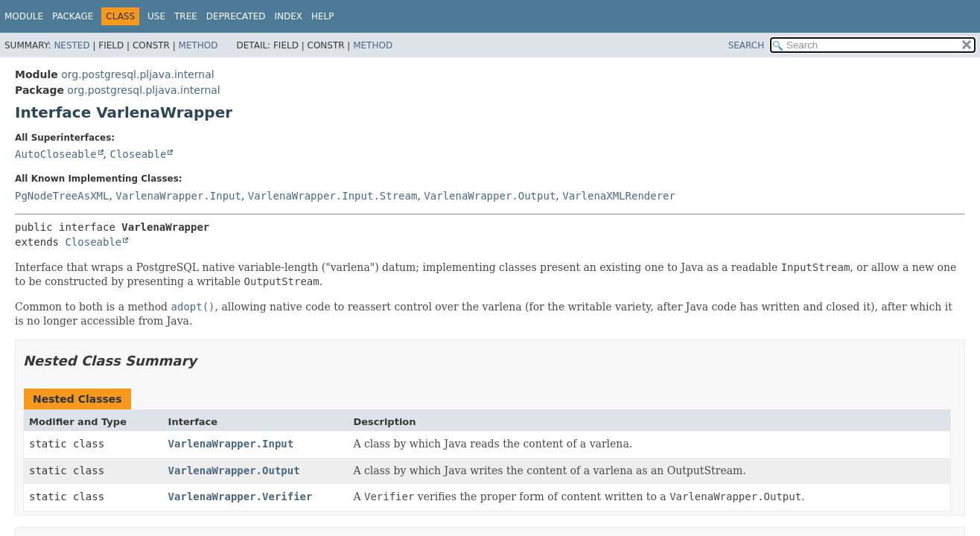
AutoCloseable (56, 154)
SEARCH (747, 45)
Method (198, 45)
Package (73, 16)
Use (156, 16)
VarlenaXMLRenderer (619, 196)
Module (24, 16)
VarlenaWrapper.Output (490, 196)
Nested (71, 45)
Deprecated (236, 16)
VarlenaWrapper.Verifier (241, 497)
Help (323, 16)
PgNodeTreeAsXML (62, 196)
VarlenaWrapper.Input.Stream (333, 196)
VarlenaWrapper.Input (178, 196)
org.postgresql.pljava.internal (137, 74)
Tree (186, 16)
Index (289, 16)
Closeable (138, 154)
